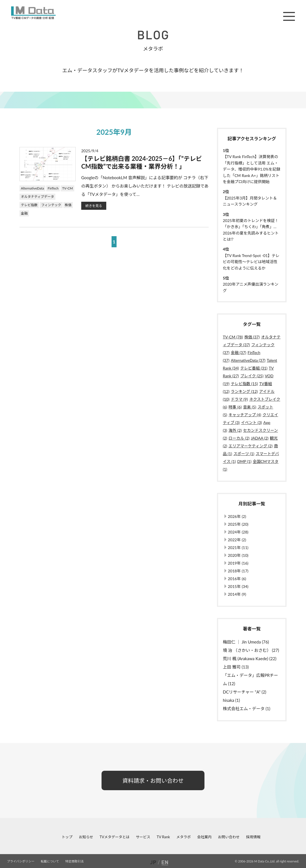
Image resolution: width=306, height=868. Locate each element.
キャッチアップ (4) (245, 415)
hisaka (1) (231, 700)
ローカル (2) (239, 438)
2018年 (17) (238, 571)
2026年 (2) (237, 516)
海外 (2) (235, 430)
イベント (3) (251, 422)
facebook (4, 837)
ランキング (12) (244, 391)
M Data (33, 13)
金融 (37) (239, 352)
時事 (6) (235, 407)
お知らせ (86, 837)
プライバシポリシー (21, 861)
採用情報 (253, 837)
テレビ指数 (29, 205)
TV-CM (67, 188)
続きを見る (94, 206)
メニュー (289, 16)
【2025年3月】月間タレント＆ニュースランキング (250, 201)
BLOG (153, 35)
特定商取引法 (75, 861)
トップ (67, 837)
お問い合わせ (229, 837)
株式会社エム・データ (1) (247, 709)
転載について (50, 861)
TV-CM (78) (233, 337)
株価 (68, 205)
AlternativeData (32, 188)
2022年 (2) (237, 540)
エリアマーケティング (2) (251, 446)
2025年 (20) (238, 524)
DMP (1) (244, 461)
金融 (24, 213)
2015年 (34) (238, 586)
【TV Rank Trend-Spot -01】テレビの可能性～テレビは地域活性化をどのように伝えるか (251, 262)
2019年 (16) (238, 563)
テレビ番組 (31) (254, 368)
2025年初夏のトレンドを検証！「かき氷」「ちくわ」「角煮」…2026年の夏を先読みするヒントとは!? (251, 230)
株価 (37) (252, 337)
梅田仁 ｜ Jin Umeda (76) (246, 642)
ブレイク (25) (252, 376)
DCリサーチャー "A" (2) (245, 692)
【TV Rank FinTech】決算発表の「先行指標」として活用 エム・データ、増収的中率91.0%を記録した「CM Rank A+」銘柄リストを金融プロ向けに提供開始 (251, 169)
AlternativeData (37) (248, 360)
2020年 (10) (238, 555)
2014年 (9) (237, 594)
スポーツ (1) (244, 454)
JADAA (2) (260, 438)
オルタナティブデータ (37, 197)
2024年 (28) (238, 532)
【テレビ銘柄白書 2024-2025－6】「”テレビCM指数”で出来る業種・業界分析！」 (142, 162)
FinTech (53, 188)
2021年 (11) (238, 548)
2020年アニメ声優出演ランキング (251, 287)
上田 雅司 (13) (236, 667)
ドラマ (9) (239, 399)
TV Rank (163, 837)
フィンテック (51, 205)
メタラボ (184, 837)
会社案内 (204, 837)
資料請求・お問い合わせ (153, 780)
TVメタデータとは (114, 837)
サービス (143, 837)
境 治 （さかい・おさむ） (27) (251, 650)
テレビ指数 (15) (244, 384)
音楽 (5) (250, 407)
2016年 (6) (237, 579)
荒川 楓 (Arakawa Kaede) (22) (250, 659)
